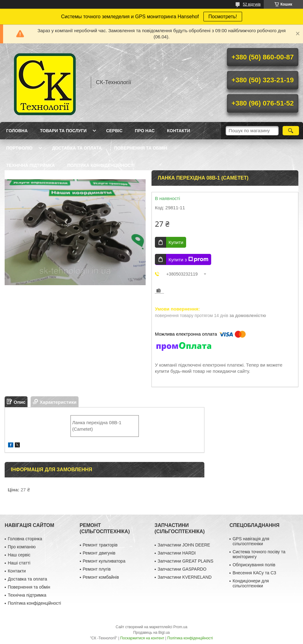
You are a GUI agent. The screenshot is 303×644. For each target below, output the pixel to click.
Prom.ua (180, 627)
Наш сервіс (19, 555)
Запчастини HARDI (177, 553)
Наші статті (19, 563)
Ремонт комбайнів (101, 577)
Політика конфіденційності (101, 165)
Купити (176, 242)
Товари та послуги (63, 131)
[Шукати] (291, 131)
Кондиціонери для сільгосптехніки (251, 583)
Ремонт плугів (97, 569)
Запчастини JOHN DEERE (184, 545)
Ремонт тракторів (100, 545)
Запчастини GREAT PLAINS (186, 561)
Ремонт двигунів (99, 553)
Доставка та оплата (77, 148)
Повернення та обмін (141, 148)
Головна (17, 131)
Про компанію (22, 547)
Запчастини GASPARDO (182, 569)
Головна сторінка (25, 539)
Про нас (145, 131)
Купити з (188, 259)
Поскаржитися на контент (142, 638)
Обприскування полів (254, 565)
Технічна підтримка (30, 165)
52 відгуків (252, 4)
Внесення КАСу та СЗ (254, 573)
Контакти (179, 131)
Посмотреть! (223, 17)
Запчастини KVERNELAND (185, 577)
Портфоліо (19, 148)
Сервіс (114, 131)
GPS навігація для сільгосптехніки (251, 541)
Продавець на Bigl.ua (151, 633)
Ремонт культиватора (104, 561)
